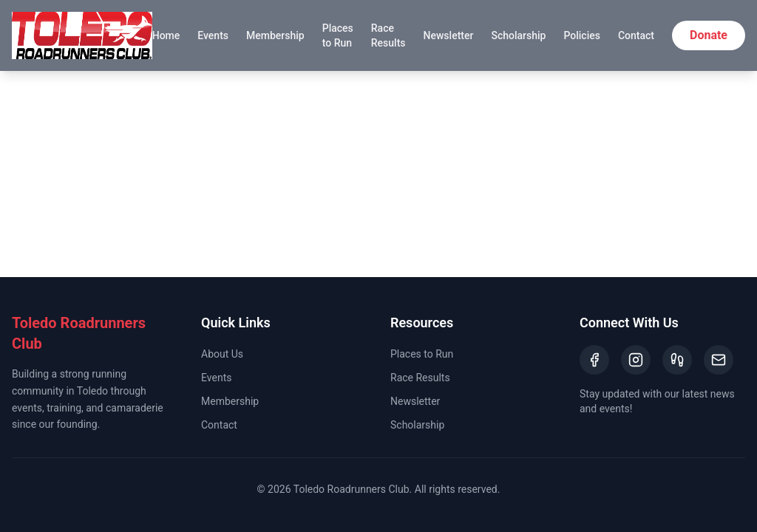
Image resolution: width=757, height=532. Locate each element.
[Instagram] (636, 360)
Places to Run (338, 35)
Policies (582, 35)
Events (213, 35)
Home (166, 35)
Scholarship (518, 35)
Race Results (388, 35)
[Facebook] (594, 360)
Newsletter (449, 35)
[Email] (719, 360)
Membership (275, 35)
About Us (222, 354)
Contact (636, 35)
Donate (709, 35)
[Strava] (677, 360)
